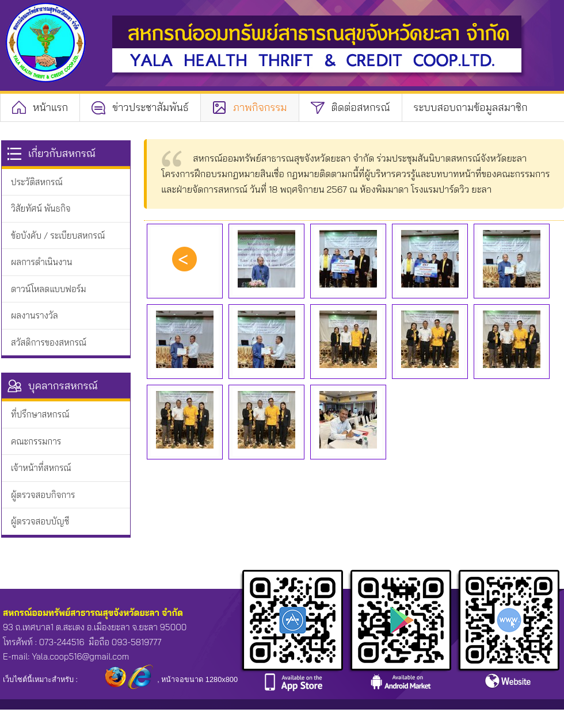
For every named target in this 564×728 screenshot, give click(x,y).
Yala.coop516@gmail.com (80, 656)
